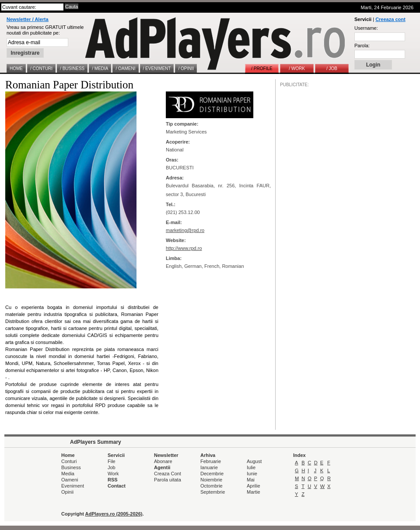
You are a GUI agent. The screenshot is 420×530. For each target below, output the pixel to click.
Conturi (69, 461)
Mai (251, 480)
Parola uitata (168, 480)
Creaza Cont (168, 474)
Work (113, 474)
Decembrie (212, 474)
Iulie (251, 467)
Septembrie (213, 492)
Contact (117, 486)
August (254, 461)
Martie (254, 492)
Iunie (252, 474)
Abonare (163, 461)
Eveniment (73, 486)
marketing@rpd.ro (185, 230)
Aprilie (254, 486)
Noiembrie (211, 480)
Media (68, 474)
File (112, 461)
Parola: (362, 46)
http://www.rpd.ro (184, 248)
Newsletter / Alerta (28, 19)
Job (112, 467)
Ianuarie (209, 467)
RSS (113, 480)
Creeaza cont (390, 19)
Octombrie (212, 486)
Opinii (67, 492)
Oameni (70, 480)
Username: (366, 28)
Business (71, 467)
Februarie (211, 461)
